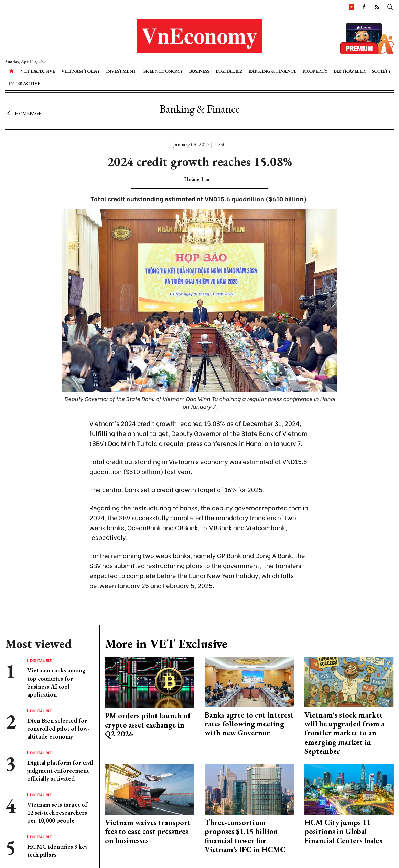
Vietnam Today (81, 71)
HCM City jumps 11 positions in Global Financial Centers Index (344, 832)
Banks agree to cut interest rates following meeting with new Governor (249, 724)
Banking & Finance (272, 71)
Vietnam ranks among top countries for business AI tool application (56, 682)
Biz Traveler (350, 71)
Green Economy (163, 71)
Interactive (24, 83)
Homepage (23, 113)
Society (381, 71)
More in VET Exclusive (166, 644)
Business (199, 71)
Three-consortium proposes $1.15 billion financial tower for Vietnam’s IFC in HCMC (245, 836)
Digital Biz (229, 71)
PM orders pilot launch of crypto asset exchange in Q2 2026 (148, 725)
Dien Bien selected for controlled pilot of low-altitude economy (58, 729)
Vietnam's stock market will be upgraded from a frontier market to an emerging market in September (344, 733)
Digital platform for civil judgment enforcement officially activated (60, 771)
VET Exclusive (38, 71)
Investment (121, 71)
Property (315, 71)
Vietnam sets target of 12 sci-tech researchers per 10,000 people (57, 813)
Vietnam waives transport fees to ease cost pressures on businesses (148, 832)
